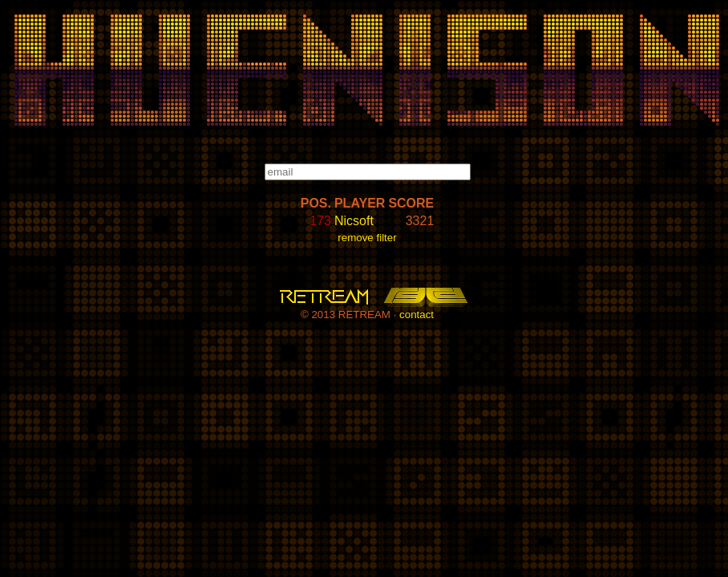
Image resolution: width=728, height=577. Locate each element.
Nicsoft (354, 221)
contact (417, 315)
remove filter (367, 238)
